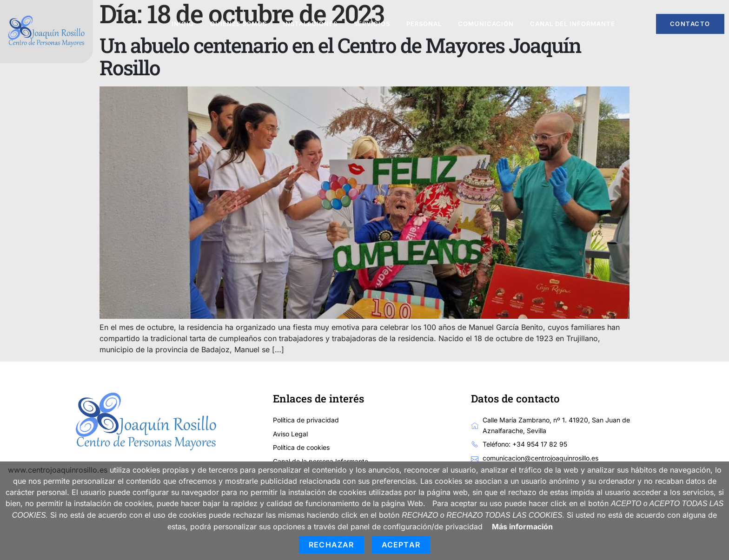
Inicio (183, 24)
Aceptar (401, 545)
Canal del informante (573, 24)
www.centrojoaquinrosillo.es (58, 470)
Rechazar (331, 545)
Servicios (372, 24)
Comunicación (486, 24)
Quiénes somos (239, 24)
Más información (522, 527)
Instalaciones (310, 24)
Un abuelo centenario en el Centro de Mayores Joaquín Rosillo (340, 56)
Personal (424, 24)
